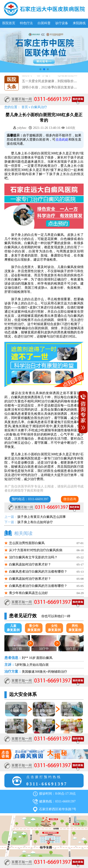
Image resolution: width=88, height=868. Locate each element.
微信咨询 (70, 499)
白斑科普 (44, 23)
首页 (25, 107)
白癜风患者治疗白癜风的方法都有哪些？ (38, 572)
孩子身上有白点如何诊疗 (35, 522)
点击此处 (62, 140)
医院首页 (9, 23)
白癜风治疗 (39, 107)
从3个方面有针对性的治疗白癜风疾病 (36, 550)
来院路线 (79, 23)
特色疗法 (26, 23)
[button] (40, 69)
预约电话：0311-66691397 (30, 499)
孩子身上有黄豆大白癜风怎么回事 (42, 517)
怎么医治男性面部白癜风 (27, 543)
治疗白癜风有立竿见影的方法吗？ (33, 557)
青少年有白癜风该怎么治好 (28, 593)
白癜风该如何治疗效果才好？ (30, 564)
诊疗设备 (62, 23)
